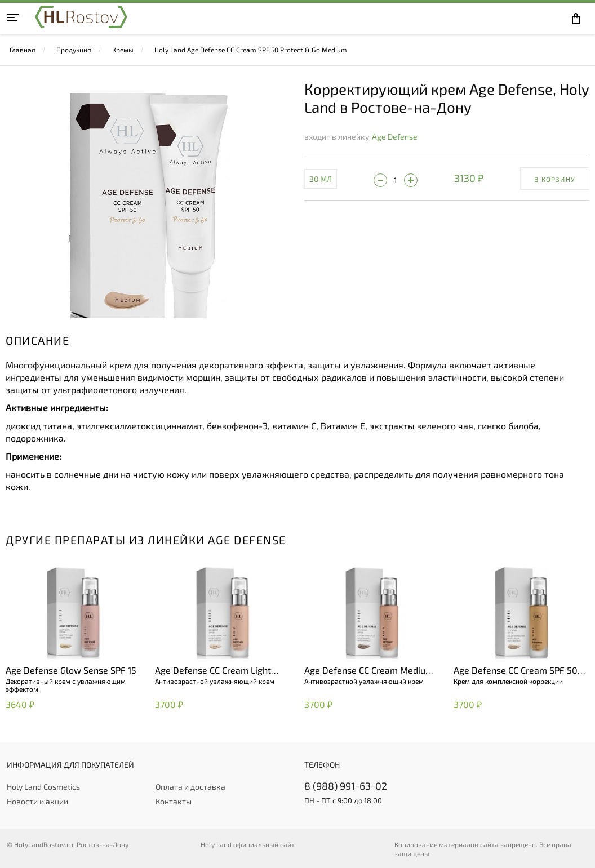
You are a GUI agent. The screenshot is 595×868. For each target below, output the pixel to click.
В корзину (555, 179)
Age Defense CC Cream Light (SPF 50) (213, 671)
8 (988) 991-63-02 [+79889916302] (346, 786)
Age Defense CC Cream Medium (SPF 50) (369, 671)
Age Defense (395, 137)
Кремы (123, 50)
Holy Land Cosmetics (43, 787)
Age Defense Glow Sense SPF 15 (71, 670)
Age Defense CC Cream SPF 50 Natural (516, 671)
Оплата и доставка (190, 787)
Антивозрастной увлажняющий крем (215, 681)
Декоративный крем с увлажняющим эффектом (66, 685)
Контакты (174, 801)
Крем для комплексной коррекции (508, 681)
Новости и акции (37, 801)
